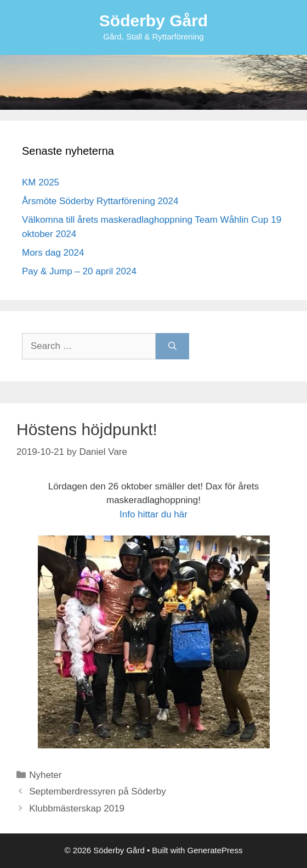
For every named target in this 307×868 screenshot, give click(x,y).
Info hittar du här (153, 514)
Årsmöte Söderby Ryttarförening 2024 (100, 201)
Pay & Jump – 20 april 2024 (79, 271)
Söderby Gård (153, 21)
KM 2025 (41, 182)
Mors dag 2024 (53, 253)
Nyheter (46, 775)
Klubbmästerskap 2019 (77, 808)
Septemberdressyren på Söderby (97, 791)
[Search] (172, 346)
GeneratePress (215, 850)
